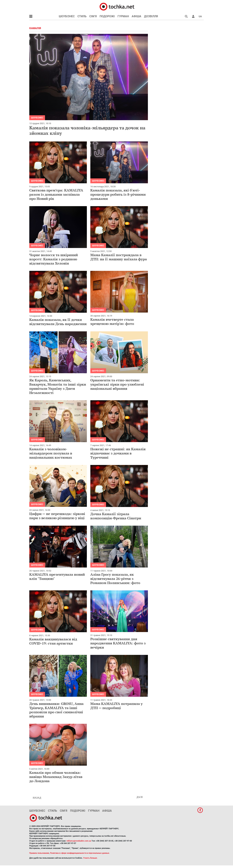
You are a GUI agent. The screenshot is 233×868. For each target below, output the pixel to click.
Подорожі (107, 16)
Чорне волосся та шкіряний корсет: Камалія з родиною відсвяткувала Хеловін (54, 259)
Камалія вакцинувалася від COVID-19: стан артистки (53, 641)
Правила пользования (39, 853)
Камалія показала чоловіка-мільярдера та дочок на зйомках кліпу (87, 130)
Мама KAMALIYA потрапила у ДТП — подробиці (116, 706)
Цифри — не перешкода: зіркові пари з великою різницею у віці (57, 516)
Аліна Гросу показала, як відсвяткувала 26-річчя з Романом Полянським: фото (115, 579)
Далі (140, 797)
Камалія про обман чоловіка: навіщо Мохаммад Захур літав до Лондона (56, 777)
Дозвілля (151, 16)
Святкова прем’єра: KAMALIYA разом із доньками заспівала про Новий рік (56, 194)
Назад (37, 798)
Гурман (123, 16)
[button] (193, 16)
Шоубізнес (67, 16)
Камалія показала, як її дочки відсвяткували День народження (58, 322)
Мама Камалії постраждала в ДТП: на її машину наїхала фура (119, 257)
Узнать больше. (90, 858)
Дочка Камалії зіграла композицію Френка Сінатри (116, 516)
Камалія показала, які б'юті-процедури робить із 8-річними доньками (118, 194)
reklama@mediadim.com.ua (79, 841)
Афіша (136, 16)
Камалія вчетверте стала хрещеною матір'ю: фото (112, 322)
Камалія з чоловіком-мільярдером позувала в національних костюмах (51, 453)
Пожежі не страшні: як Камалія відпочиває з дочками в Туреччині (118, 453)
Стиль (82, 16)
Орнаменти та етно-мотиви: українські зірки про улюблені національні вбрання (117, 384)
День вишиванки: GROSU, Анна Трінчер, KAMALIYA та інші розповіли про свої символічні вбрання (56, 710)
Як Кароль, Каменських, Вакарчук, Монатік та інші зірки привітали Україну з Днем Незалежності (58, 386)
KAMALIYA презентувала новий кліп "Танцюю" (57, 576)
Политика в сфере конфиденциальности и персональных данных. (80, 853)
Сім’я (93, 16)
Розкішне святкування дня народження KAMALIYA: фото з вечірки (118, 643)
